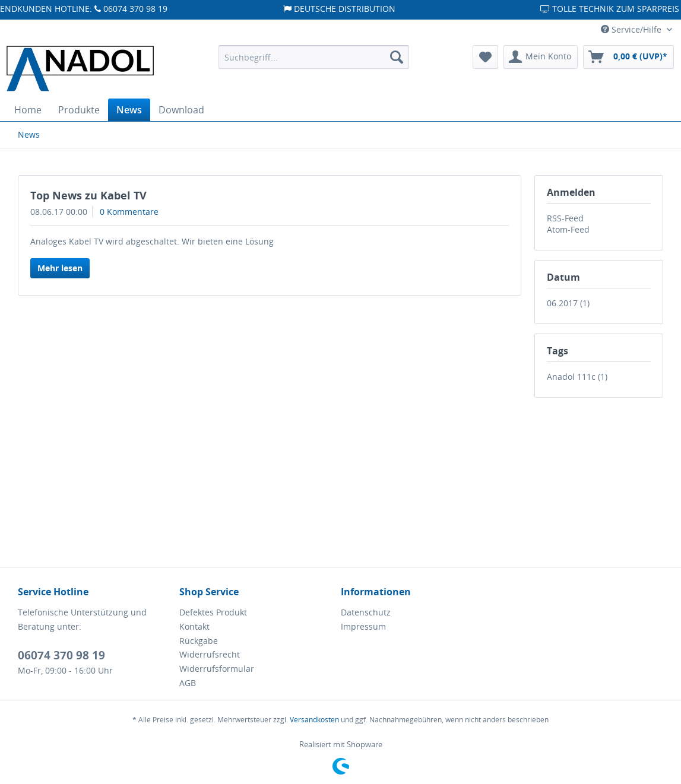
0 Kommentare (129, 212)
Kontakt (194, 626)
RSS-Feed (565, 218)
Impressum (363, 626)
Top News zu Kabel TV (88, 195)
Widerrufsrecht (210, 654)
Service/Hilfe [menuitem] (632, 29)
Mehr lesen (60, 268)
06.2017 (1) (568, 303)
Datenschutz (366, 612)
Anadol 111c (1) (577, 377)
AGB (188, 683)
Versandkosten (314, 720)
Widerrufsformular (217, 669)
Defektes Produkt (213, 612)
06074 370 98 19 (61, 655)
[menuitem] (314, 57)
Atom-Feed (568, 229)
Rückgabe (199, 641)
